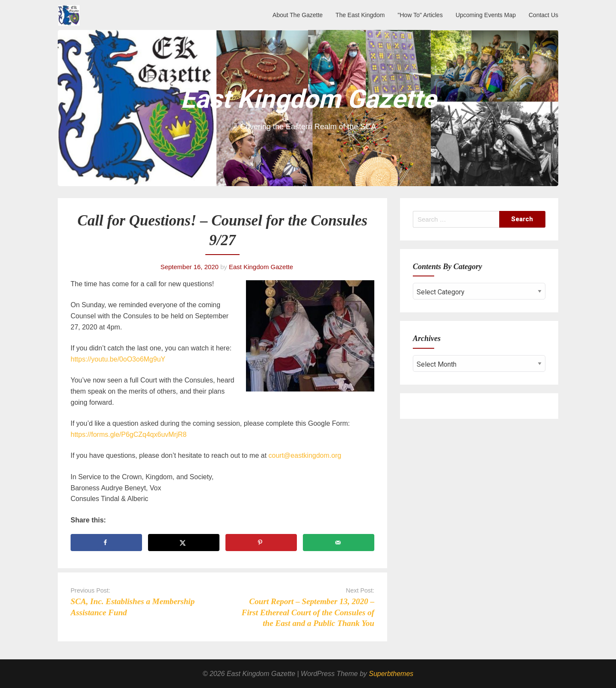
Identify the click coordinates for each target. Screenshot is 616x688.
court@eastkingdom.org (305, 455)
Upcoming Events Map (486, 15)
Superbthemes (391, 674)
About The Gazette (298, 15)
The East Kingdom (360, 15)
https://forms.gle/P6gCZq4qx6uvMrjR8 (129, 434)
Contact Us (543, 15)
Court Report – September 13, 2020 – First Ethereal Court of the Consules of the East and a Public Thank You (308, 612)
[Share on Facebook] (106, 543)
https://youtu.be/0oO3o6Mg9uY (118, 359)
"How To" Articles (420, 15)
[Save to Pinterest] (261, 543)
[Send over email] (339, 543)
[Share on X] (184, 543)
